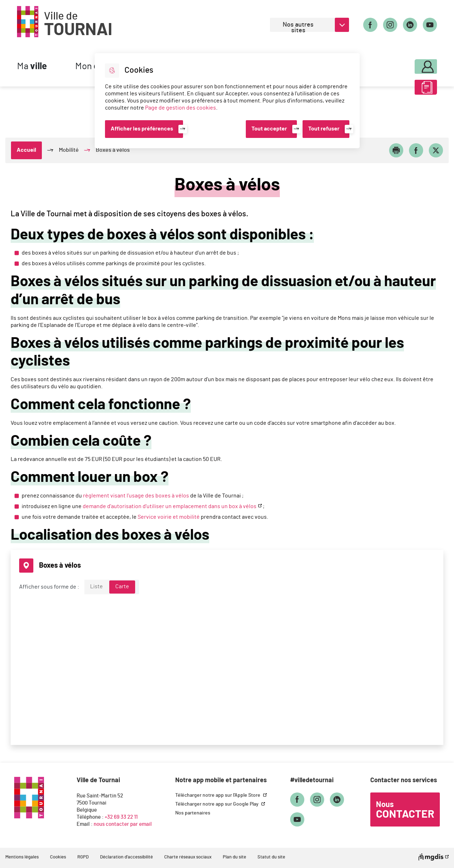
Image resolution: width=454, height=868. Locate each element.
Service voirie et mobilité (169, 517)
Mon (407, 65)
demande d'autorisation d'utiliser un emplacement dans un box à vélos (170, 506)
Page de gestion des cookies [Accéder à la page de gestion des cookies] (181, 108)
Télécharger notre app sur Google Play (217, 804)
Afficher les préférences (142, 129)
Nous (405, 810)
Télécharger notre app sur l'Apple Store (218, 795)
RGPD (83, 857)
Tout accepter (269, 129)
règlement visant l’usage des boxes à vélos (136, 496)
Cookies (58, 857)
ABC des (407, 90)
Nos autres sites (298, 27)
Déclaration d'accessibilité (126, 857)
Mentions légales (22, 857)
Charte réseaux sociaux (188, 857)
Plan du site (234, 857)
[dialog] (227, 101)
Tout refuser (324, 129)
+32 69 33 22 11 (121, 817)
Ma (32, 66)
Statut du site (271, 857)
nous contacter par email (123, 824)
